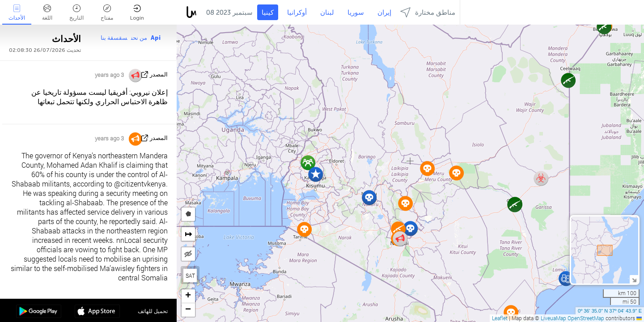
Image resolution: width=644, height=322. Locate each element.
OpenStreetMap (586, 318)
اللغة (47, 13)
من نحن (139, 38)
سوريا (356, 13)
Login (137, 13)
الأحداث (17, 13)
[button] (566, 278)
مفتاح (107, 13)
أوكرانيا (297, 13)
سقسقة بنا (114, 38)
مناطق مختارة (428, 12)
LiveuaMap (553, 318)
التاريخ (76, 13)
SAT (190, 275)
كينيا (268, 13)
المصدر (159, 74)
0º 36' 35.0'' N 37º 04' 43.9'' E (610, 311)
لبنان (327, 13)
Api (156, 38)
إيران (384, 13)
